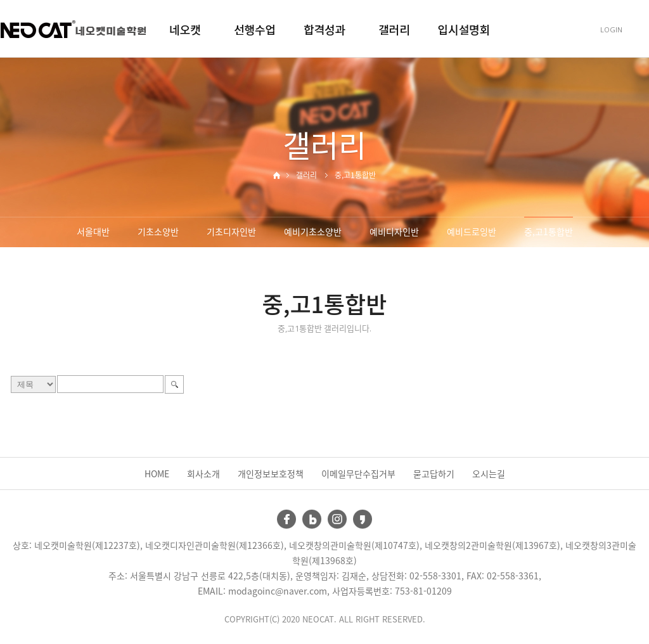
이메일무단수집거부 (358, 473)
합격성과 (324, 29)
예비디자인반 (394, 231)
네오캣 (185, 29)
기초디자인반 (231, 231)
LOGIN (611, 29)
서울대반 (93, 231)
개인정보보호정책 (271, 473)
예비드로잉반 (472, 231)
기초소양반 (158, 231)
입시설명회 (464, 29)
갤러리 (394, 29)
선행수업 (255, 29)
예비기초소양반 (313, 231)
